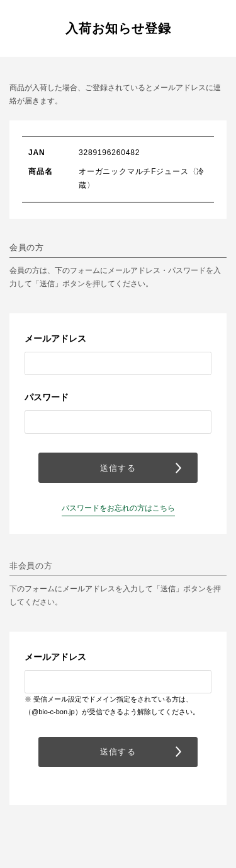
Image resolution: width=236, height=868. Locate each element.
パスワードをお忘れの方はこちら (118, 508)
